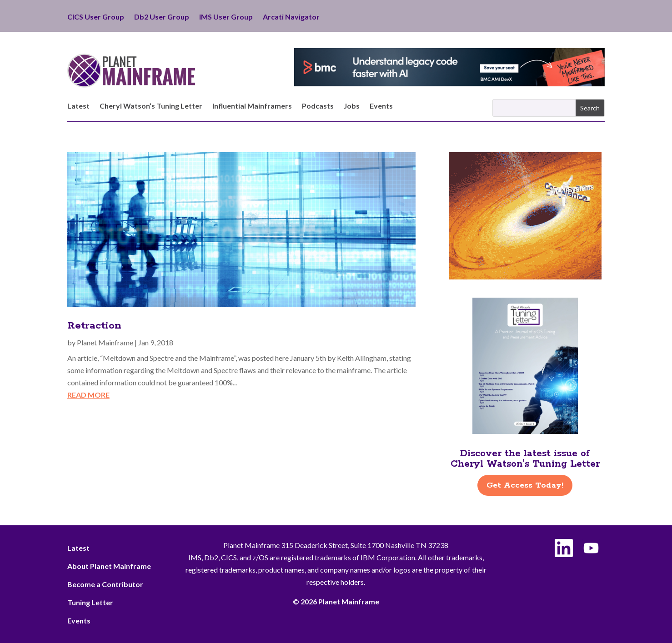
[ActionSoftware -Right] (525, 277)
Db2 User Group (162, 17)
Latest (78, 106)
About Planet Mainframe (109, 566)
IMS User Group (226, 17)
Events (381, 106)
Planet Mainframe (105, 342)
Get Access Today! (525, 485)
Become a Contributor (105, 584)
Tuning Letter (90, 602)
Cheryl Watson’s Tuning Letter (151, 106)
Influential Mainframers (252, 106)
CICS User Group (96, 17)
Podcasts (318, 106)
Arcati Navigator (291, 17)
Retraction (94, 326)
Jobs (352, 106)
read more (88, 395)
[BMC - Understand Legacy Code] (449, 83)
